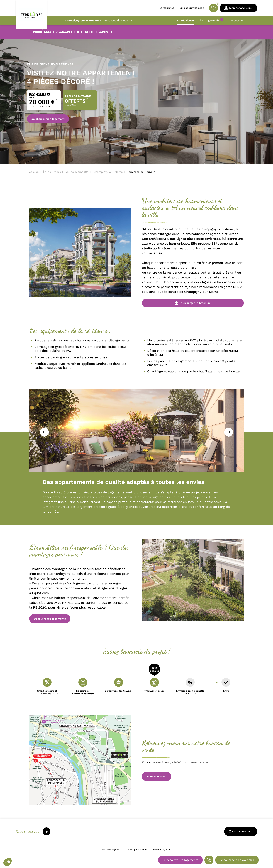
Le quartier (237, 21)
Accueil (34, 172)
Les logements (212, 20)
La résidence (186, 21)
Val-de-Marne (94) (77, 172)
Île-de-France (52, 172)
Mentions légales (110, 849)
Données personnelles (136, 849)
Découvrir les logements (50, 619)
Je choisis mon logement (48, 119)
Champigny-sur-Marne (108, 172)
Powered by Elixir (162, 849)
